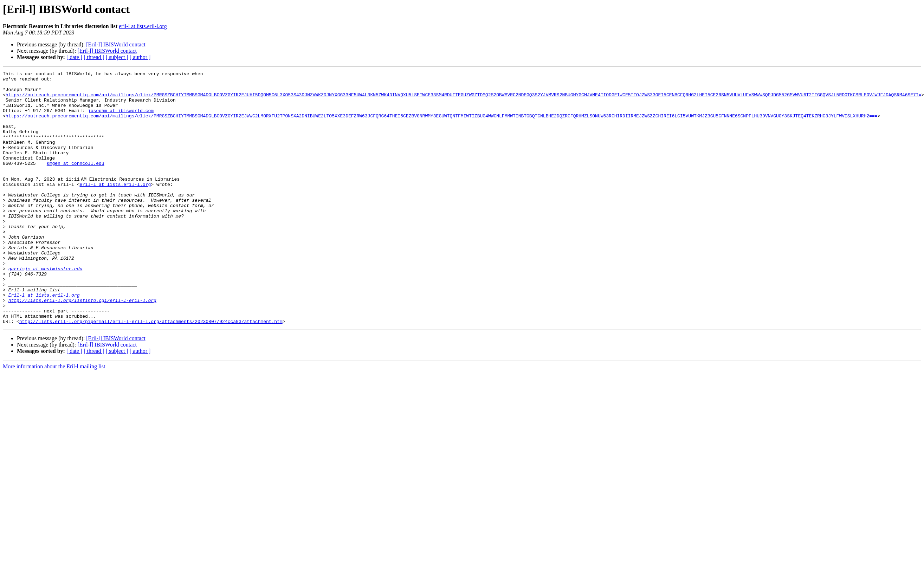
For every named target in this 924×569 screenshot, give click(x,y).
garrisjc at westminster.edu (46, 309)
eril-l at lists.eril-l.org (143, 26)
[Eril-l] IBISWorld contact (116, 44)
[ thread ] (94, 57)
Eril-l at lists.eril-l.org (44, 340)
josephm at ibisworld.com (121, 119)
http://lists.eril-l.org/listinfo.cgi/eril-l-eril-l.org (82, 347)
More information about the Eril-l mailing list (54, 417)
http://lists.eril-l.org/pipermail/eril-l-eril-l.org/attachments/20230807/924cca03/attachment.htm (151, 372)
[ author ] (140, 57)
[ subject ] (117, 57)
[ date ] (74, 57)
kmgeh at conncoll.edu (76, 182)
